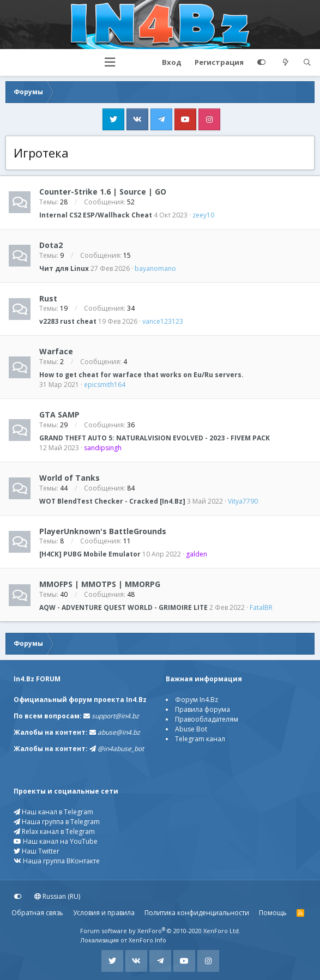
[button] (110, 62)
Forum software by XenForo (160, 931)
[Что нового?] (286, 63)
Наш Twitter (37, 851)
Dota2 (51, 245)
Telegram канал (200, 739)
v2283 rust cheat (68, 321)
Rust (48, 298)
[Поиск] (307, 63)
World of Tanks (70, 478)
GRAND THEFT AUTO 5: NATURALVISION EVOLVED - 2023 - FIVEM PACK (155, 438)
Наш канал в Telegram (53, 812)
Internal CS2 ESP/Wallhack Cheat (96, 215)
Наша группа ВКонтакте (57, 861)
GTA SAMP (59, 415)
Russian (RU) (57, 896)
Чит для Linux (64, 268)
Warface (56, 351)
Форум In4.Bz (197, 700)
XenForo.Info (147, 940)
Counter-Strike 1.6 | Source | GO (103, 192)
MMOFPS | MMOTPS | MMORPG (100, 584)
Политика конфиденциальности (197, 913)
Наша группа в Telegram (57, 822)
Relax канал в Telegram (54, 831)
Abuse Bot (191, 729)
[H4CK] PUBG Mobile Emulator (90, 554)
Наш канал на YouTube (56, 841)
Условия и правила (104, 913)
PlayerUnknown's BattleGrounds (103, 531)
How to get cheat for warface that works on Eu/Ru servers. (141, 375)
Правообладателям (207, 719)
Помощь (273, 913)
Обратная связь (37, 913)
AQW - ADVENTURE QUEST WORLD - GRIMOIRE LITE (123, 607)
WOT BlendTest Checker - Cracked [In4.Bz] (112, 501)
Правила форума (203, 709)
